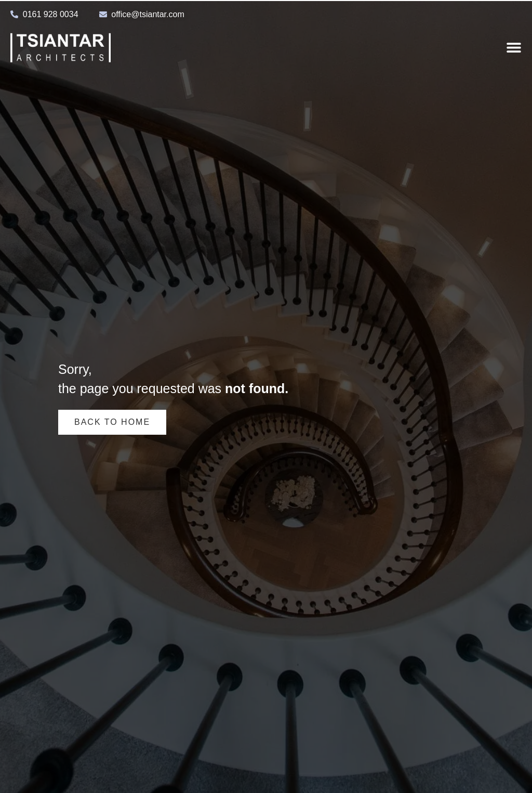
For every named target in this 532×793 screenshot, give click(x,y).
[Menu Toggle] (514, 47)
